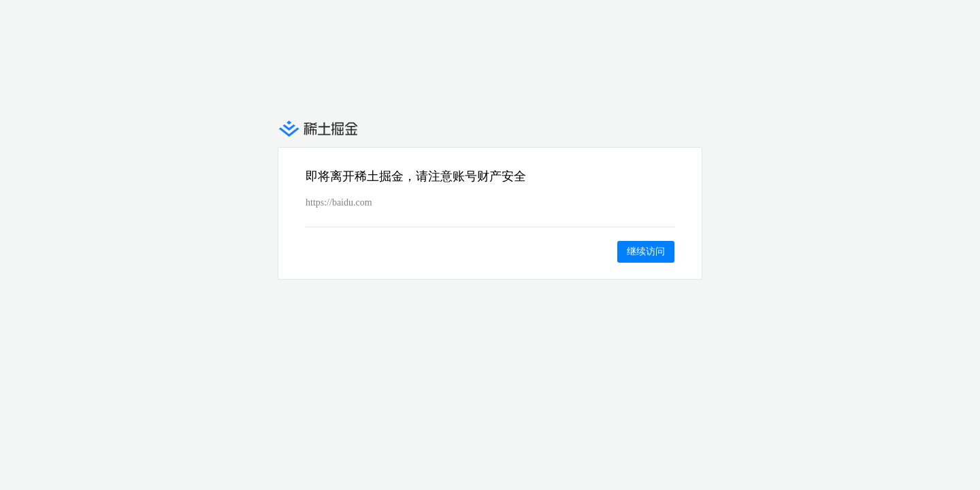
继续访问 (646, 251)
